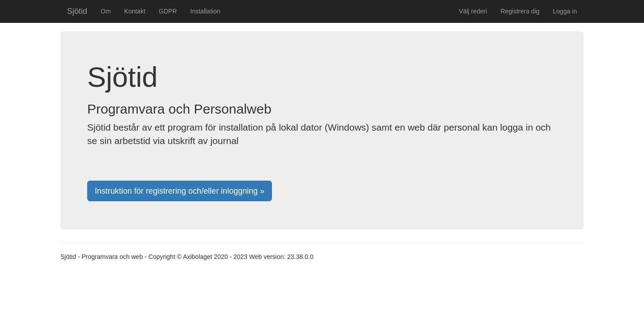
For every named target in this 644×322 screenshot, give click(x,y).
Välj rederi (473, 11)
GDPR (168, 11)
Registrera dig (520, 11)
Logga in (565, 11)
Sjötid (77, 11)
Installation (205, 11)
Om (106, 11)
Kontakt (135, 11)
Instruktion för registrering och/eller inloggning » (180, 191)
